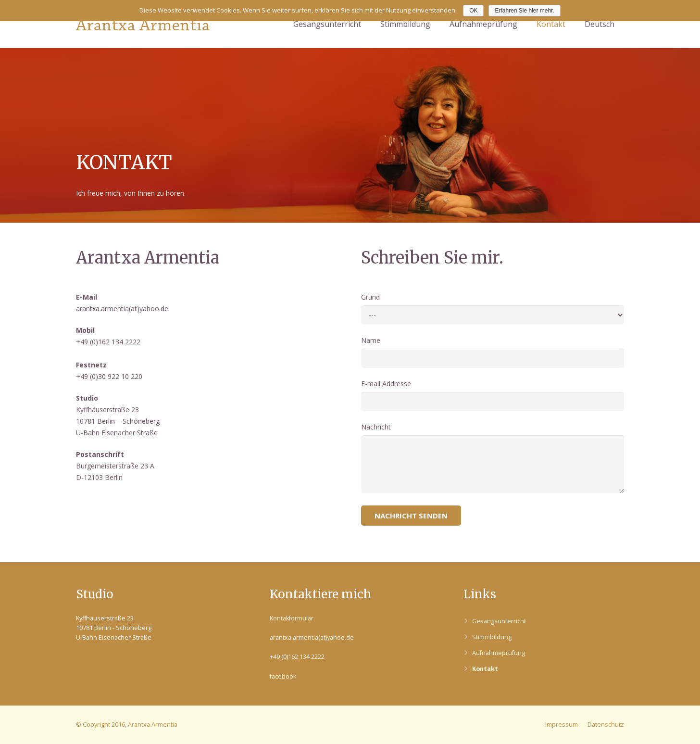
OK (473, 11)
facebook (283, 676)
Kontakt (485, 669)
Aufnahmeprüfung (499, 653)
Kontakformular (292, 618)
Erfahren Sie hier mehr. (524, 11)
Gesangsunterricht (499, 621)
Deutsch (600, 24)
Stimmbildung (492, 637)
